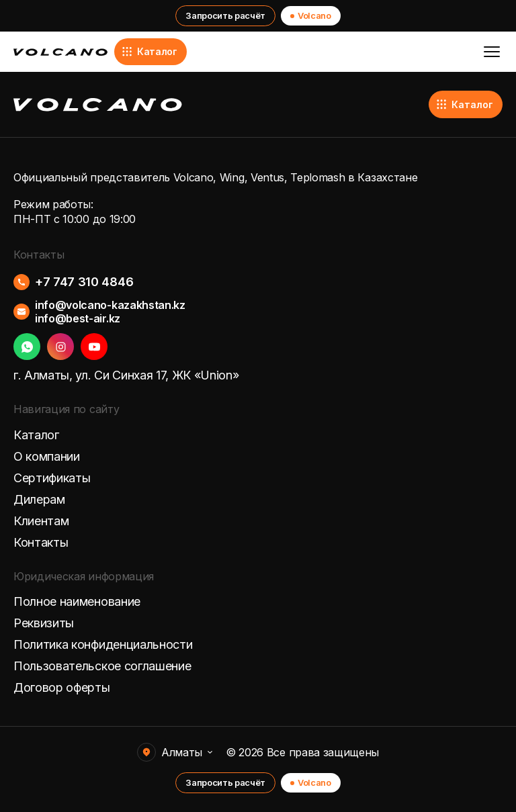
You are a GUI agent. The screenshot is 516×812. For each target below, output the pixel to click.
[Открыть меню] (492, 52)
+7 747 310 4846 (84, 282)
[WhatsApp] (27, 347)
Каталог (149, 52)
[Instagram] (60, 347)
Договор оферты (62, 688)
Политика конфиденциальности (103, 645)
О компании (47, 457)
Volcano (311, 15)
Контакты (41, 543)
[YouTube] (94, 347)
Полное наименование (77, 602)
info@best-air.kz (78, 318)
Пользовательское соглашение (102, 666)
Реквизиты (44, 623)
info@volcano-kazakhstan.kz (110, 305)
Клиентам (41, 521)
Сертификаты (52, 478)
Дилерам (39, 500)
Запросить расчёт (225, 15)
